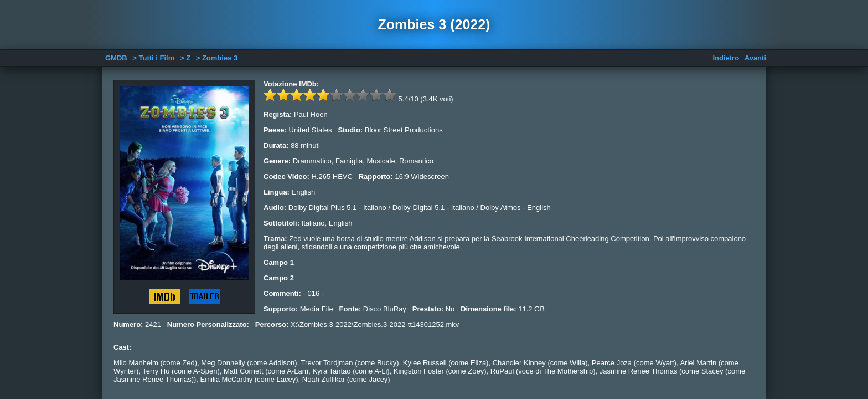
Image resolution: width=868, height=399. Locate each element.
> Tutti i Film (153, 58)
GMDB (116, 58)
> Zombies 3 (217, 58)
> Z (185, 58)
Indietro (726, 58)
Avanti (755, 58)
